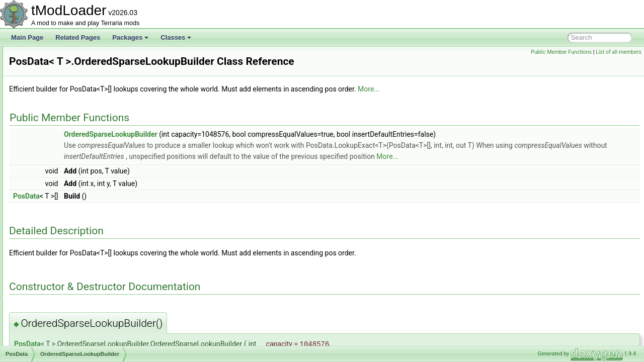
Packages (130, 37)
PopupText (48, 157)
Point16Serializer (56, 135)
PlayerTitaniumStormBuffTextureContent (87, 102)
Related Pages (78, 37)
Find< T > (54, 234)
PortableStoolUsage (60, 168)
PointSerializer (53, 146)
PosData (45, 190)
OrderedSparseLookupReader (82, 212)
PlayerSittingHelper (59, 57)
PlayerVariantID (54, 113)
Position (44, 312)
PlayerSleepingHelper (62, 68)
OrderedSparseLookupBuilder (81, 201)
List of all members (619, 52)
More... (494, 103)
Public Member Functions (561, 52)
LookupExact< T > (66, 279)
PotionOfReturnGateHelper (69, 323)
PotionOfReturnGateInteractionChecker (86, 334)
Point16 (44, 124)
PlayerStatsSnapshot (61, 79)
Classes (176, 37)
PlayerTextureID (55, 90)
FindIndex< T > (61, 245)
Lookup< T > (58, 256)
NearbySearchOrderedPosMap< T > (90, 301)
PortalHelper (50, 179)
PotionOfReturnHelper (63, 345)
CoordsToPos (59, 223)
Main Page (27, 37)
